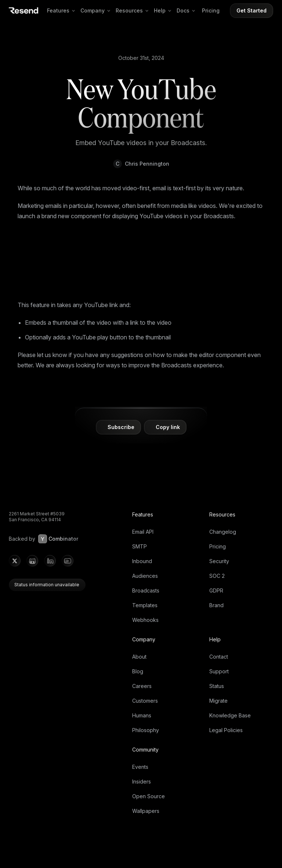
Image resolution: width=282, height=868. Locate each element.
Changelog (223, 532)
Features (62, 11)
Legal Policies (226, 730)
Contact (219, 657)
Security (219, 561)
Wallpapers (146, 811)
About (139, 657)
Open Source (149, 796)
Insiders (142, 781)
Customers (145, 701)
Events (140, 767)
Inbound (142, 561)
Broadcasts (146, 590)
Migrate (218, 701)
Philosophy (146, 730)
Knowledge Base (230, 715)
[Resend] (23, 10)
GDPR (216, 590)
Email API (143, 532)
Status (217, 686)
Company (97, 11)
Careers (142, 686)
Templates (145, 605)
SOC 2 (217, 576)
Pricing (211, 10)
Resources (133, 11)
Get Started (252, 10)
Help (164, 11)
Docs (187, 11)
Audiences (145, 576)
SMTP (140, 546)
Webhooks (145, 620)
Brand (216, 605)
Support (219, 671)
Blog (138, 671)
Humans (142, 715)
